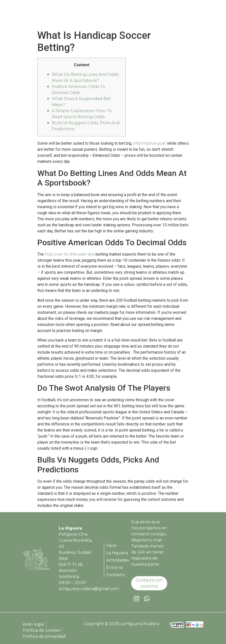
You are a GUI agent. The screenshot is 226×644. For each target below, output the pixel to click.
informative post (150, 143)
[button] (199, 15)
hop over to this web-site (70, 254)
